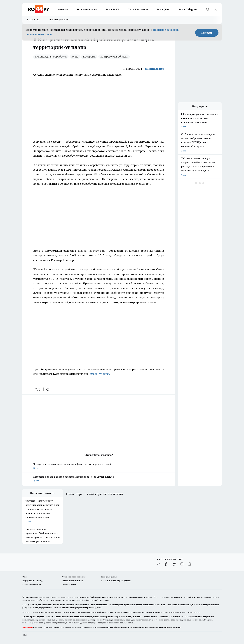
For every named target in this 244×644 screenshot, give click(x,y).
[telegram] (49, 389)
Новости (63, 9)
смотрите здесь (100, 374)
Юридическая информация (74, 577)
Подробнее (104, 600)
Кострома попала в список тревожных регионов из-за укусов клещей (99, 479)
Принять (207, 33)
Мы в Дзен (164, 9)
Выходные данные (109, 577)
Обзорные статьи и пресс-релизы (116, 581)
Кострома (89, 56)
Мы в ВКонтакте (138, 9)
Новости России (87, 9)
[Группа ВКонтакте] (159, 564)
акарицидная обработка (51, 56)
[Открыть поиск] (208, 9)
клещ (75, 56)
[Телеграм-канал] (174, 564)
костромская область (114, 56)
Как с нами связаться (32, 585)
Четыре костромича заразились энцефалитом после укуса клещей (99, 466)
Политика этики (69, 585)
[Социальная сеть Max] (190, 564)
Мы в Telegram (188, 9)
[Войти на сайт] (215, 9)
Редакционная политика (72, 581)
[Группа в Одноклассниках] (166, 564)
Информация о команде (33, 581)
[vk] (38, 389)
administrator (155, 69)
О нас (25, 577)
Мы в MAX (113, 9)
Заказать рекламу (59, 20)
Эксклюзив (33, 20)
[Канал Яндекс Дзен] (182, 564)
